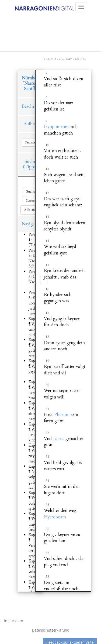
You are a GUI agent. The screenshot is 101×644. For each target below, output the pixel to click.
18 (47, 337)
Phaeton (62, 415)
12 (47, 193)
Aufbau (30, 124)
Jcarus (59, 439)
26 (47, 529)
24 (47, 481)
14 (47, 241)
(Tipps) (30, 167)
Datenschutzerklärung (51, 630)
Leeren (31, 201)
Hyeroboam (55, 517)
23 (47, 457)
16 (47, 289)
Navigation (32, 224)
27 (47, 553)
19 (47, 361)
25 (47, 505)
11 (47, 169)
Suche (30, 161)
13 (47, 217)
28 (47, 577)
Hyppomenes (56, 127)
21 (47, 409)
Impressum (13, 621)
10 (47, 145)
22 (47, 433)
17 (47, 313)
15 (47, 265)
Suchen (32, 192)
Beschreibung (34, 106)
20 (47, 385)
